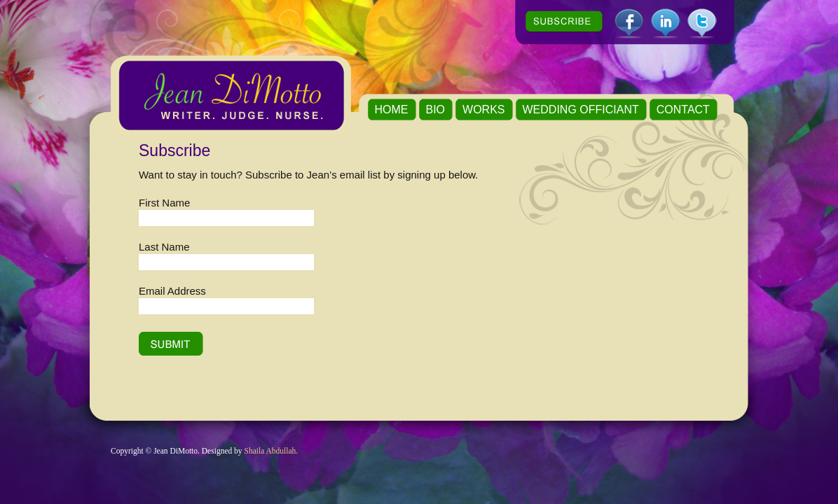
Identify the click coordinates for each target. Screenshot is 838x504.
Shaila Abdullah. (272, 451)
